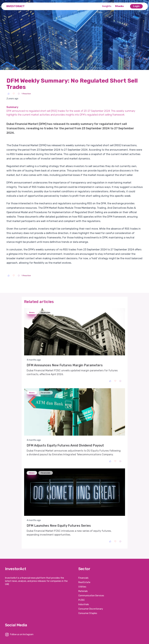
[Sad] (19, 94)
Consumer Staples (88, 613)
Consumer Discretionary (91, 609)
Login (136, 6)
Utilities (82, 587)
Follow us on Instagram (22, 634)
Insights (107, 6)
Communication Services (91, 596)
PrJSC (82, 600)
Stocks (119, 6)
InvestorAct (15, 6)
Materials (83, 591)
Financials (83, 578)
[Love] (14, 94)
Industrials (84, 604)
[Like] (9, 94)
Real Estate (84, 582)
